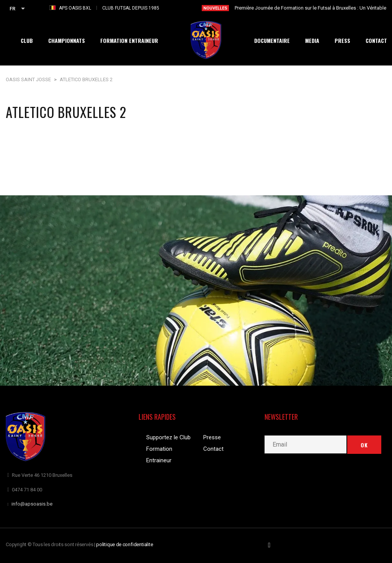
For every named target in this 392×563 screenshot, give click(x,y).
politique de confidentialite (125, 544)
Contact (213, 449)
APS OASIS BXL (75, 8)
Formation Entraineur (159, 455)
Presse (212, 437)
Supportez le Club (168, 437)
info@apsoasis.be (32, 504)
